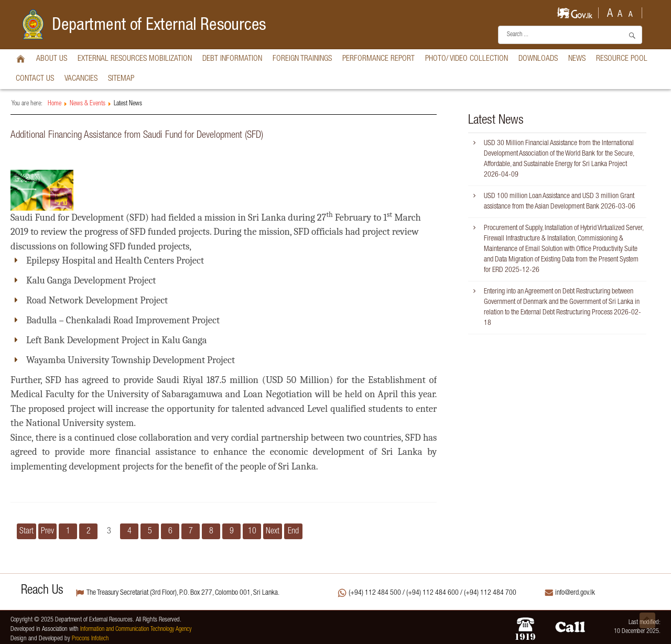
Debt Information (232, 59)
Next (273, 532)
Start (26, 532)
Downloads (538, 59)
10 (252, 532)
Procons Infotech (90, 639)
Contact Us (35, 79)
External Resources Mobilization (135, 59)
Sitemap (121, 79)
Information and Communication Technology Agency (136, 630)
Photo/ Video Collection (467, 59)
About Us (52, 59)
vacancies (81, 79)
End (293, 532)
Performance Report (378, 59)
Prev (47, 532)
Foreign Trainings (302, 59)
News (577, 59)
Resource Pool (622, 59)
